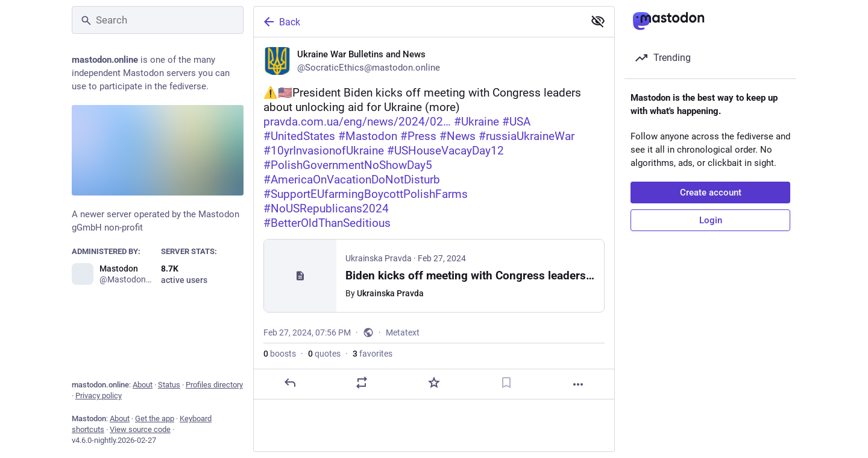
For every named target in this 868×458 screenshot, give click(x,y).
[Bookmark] (506, 383)
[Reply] (290, 383)
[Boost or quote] (362, 383)
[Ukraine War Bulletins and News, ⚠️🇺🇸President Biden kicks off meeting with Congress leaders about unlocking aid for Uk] (434, 218)
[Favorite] (434, 383)
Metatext (403, 332)
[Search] (158, 20)
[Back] (418, 22)
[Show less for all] (598, 21)
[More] (578, 384)
